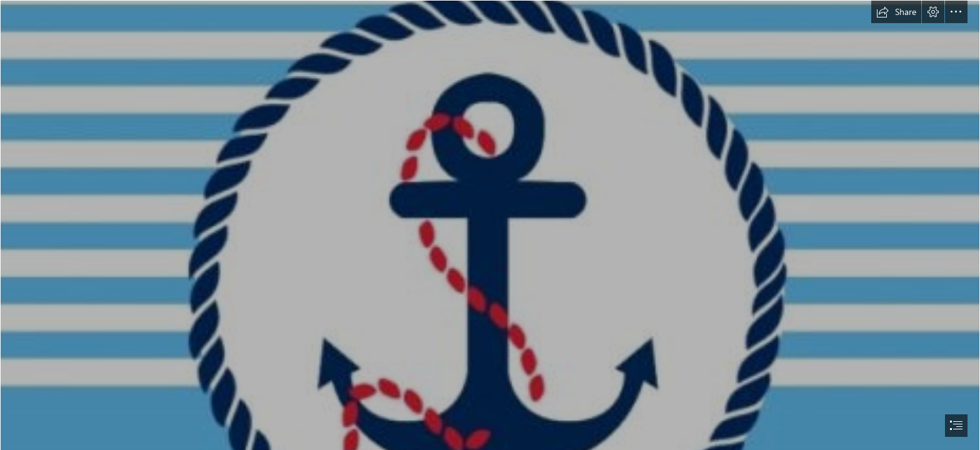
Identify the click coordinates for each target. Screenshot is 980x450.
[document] (490, 225)
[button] (896, 12)
